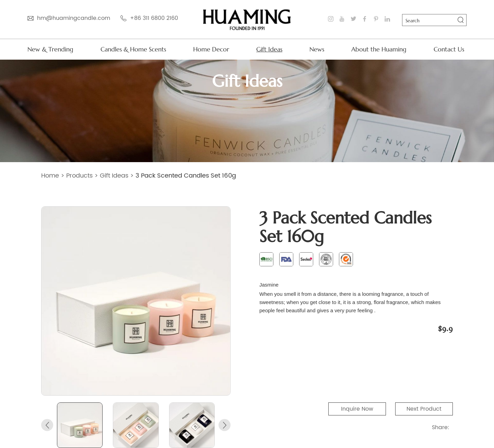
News (317, 49)
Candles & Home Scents (133, 49)
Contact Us (449, 49)
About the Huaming (379, 49)
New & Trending (50, 49)
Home (50, 176)
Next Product (424, 409)
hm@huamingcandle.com (74, 18)
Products (79, 176)
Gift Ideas (269, 49)
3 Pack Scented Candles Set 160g (186, 176)
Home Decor (211, 49)
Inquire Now (357, 409)
